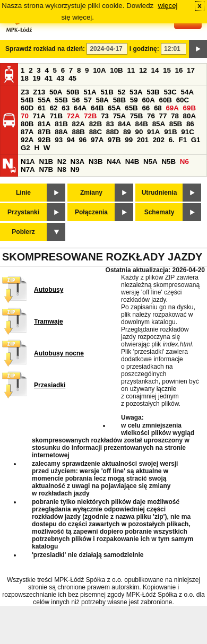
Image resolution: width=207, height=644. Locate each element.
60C (183, 100)
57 (88, 100)
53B (153, 92)
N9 (75, 169)
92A (27, 140)
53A (136, 92)
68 (158, 108)
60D (27, 108)
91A (153, 132)
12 (143, 70)
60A (148, 100)
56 (76, 100)
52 (122, 92)
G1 (196, 140)
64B (97, 108)
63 (66, 108)
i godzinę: (144, 49)
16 (179, 70)
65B (131, 108)
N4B (132, 162)
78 (175, 116)
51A (90, 92)
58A (102, 100)
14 (155, 70)
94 (71, 140)
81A (44, 124)
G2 (25, 148)
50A (56, 92)
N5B (169, 162)
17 (191, 70)
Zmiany (91, 193)
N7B (46, 169)
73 (105, 116)
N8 (62, 169)
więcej (168, 6)
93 (59, 140)
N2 (62, 162)
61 (42, 108)
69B (189, 108)
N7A (28, 169)
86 (190, 124)
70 (25, 116)
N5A (150, 162)
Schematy (159, 212)
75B (136, 116)
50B (73, 92)
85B (176, 124)
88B (78, 132)
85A (159, 124)
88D (113, 132)
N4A (114, 162)
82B (96, 124)
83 (110, 124)
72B (90, 116)
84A (124, 124)
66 (146, 108)
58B (119, 100)
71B (56, 116)
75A (119, 116)
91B (170, 132)
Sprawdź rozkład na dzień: (45, 49)
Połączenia (91, 212)
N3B (96, 162)
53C (170, 92)
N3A (78, 162)
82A (78, 124)
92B (44, 140)
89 (127, 132)
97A (97, 140)
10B (116, 70)
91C (187, 132)
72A (73, 116)
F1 (183, 140)
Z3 (25, 92)
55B (61, 100)
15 (167, 70)
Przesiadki (50, 385)
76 (151, 116)
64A (80, 108)
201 (143, 140)
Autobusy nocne (59, 353)
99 (129, 140)
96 (83, 140)
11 (131, 70)
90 (139, 132)
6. (172, 140)
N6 (184, 162)
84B (141, 124)
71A (39, 116)
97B (114, 140)
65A (114, 108)
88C (96, 132)
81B (61, 124)
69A (172, 108)
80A (189, 116)
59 (134, 100)
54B (27, 100)
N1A (28, 162)
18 (25, 78)
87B (44, 132)
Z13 (39, 92)
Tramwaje (49, 321)
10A (99, 70)
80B (27, 124)
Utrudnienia (159, 193)
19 (37, 78)
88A (61, 132)
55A (44, 100)
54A (187, 92)
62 (54, 108)
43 (61, 78)
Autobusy (49, 290)
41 (49, 78)
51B (107, 92)
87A (27, 132)
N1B (46, 162)
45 (72, 78)
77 (163, 116)
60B (166, 100)
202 (159, 140)
